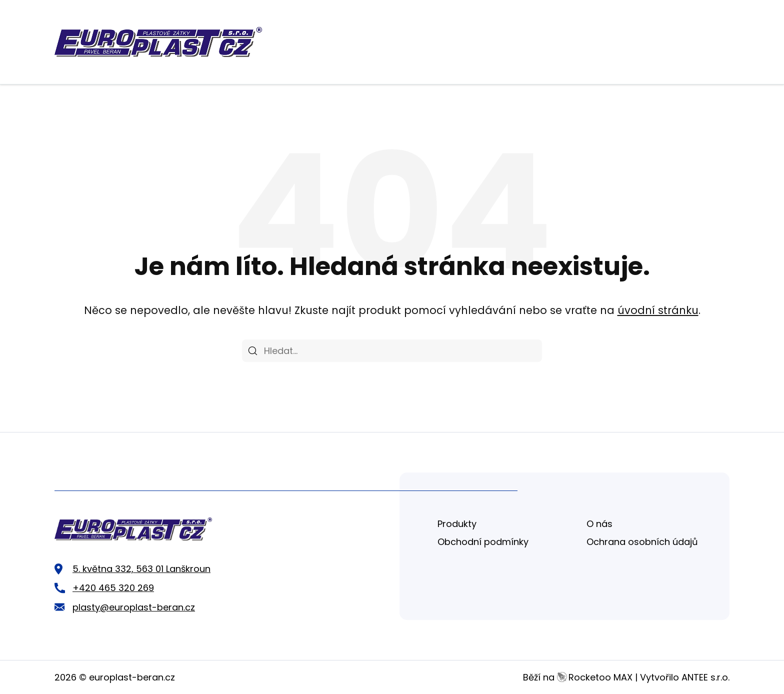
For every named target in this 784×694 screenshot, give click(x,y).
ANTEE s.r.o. (705, 677)
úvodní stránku (658, 310)
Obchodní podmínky (483, 542)
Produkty (457, 524)
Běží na (578, 677)
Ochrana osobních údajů (642, 542)
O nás (599, 524)
